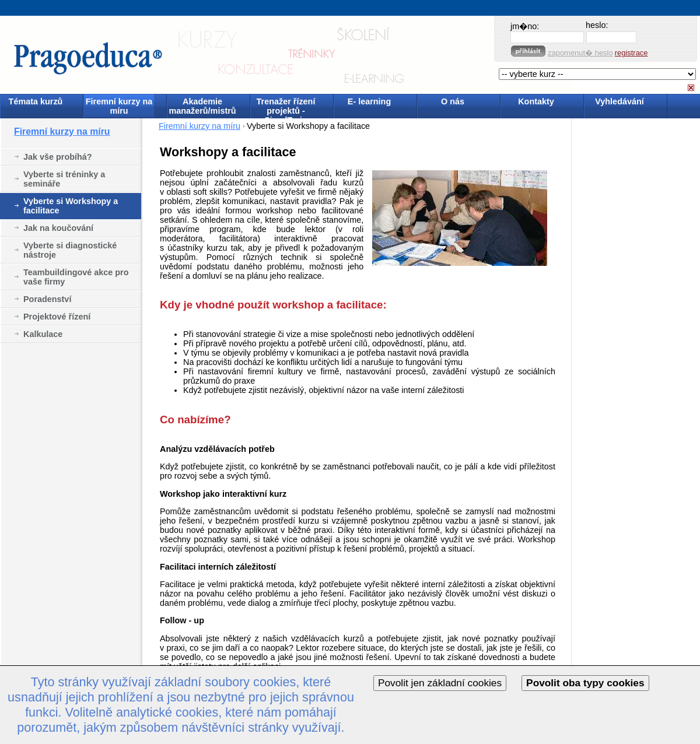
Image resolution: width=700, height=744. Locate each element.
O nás (453, 101)
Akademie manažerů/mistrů (202, 106)
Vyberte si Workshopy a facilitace (71, 206)
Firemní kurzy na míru (119, 106)
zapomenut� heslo (580, 53)
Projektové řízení (57, 317)
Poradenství (47, 299)
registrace (631, 53)
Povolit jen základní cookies (440, 683)
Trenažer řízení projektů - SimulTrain (286, 107)
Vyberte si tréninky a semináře (64, 179)
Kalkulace (43, 334)
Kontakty (536, 101)
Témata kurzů (36, 101)
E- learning (369, 101)
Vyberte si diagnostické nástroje (70, 250)
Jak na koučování (58, 228)
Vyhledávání (619, 101)
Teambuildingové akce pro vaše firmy (76, 277)
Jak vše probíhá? (58, 157)
